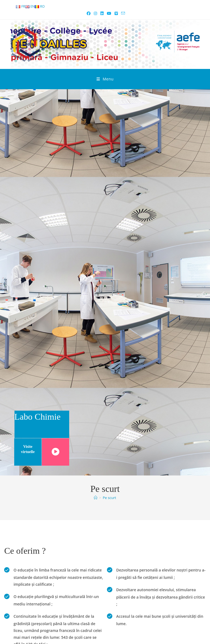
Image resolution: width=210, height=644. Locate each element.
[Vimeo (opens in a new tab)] (116, 13)
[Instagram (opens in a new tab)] (95, 13)
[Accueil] (96, 498)
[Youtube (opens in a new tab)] (109, 13)
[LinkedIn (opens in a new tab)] (102, 13)
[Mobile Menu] (105, 79)
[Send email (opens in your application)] (122, 13)
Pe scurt (110, 498)
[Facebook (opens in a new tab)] (89, 13)
